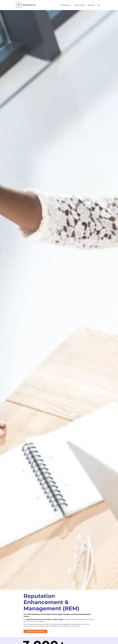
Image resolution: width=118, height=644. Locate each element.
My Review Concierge (79, 5)
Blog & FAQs (91, 5)
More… (99, 5)
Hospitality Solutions (65, 5)
